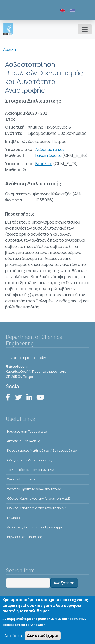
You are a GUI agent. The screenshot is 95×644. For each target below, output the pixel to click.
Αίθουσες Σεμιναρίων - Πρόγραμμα (35, 527)
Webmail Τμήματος (22, 479)
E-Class (13, 518)
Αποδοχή (13, 637)
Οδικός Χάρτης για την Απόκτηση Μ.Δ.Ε (39, 498)
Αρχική (9, 49)
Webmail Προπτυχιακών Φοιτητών (34, 489)
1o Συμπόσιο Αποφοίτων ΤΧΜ (31, 470)
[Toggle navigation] (85, 29)
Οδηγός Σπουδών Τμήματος (30, 460)
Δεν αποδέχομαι (42, 637)
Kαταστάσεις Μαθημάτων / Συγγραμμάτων (42, 450)
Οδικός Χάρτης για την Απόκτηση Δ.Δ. (37, 508)
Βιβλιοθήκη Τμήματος (25, 537)
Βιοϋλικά (44, 164)
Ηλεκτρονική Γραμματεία (27, 431)
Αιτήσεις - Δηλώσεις (24, 441)
